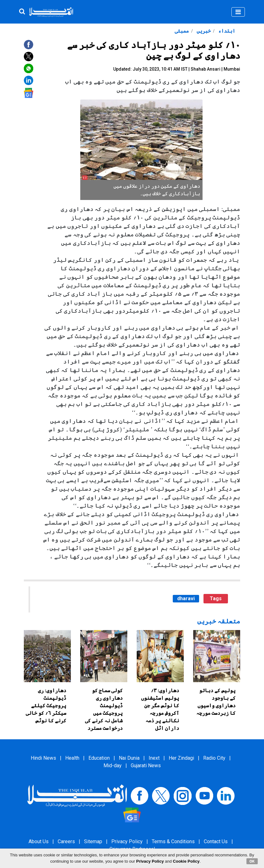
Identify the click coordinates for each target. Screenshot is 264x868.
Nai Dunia (129, 758)
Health (72, 758)
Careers (66, 841)
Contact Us (216, 841)
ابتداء (226, 31)
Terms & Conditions (173, 841)
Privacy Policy (127, 841)
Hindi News (43, 758)
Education (99, 758)
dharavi (186, 598)
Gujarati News (146, 766)
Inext (154, 758)
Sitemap (93, 841)
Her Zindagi (181, 758)
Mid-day (113, 766)
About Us (39, 841)
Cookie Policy (186, 861)
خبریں (203, 31)
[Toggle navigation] (238, 12)
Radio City (214, 758)
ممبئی (182, 31)
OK (252, 861)
